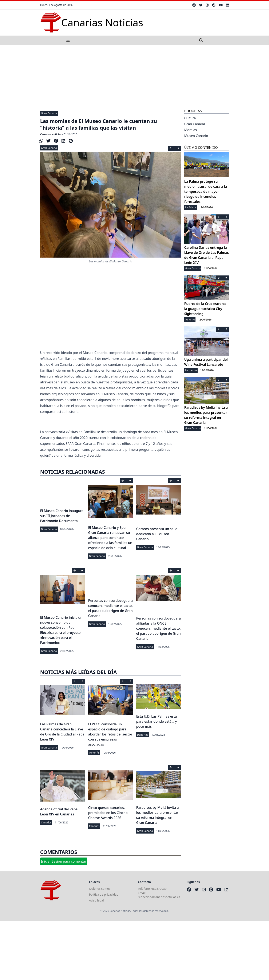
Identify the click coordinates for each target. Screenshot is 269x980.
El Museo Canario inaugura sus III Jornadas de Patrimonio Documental (62, 516)
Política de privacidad (104, 894)
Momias (191, 130)
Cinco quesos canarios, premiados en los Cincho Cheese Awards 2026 (108, 813)
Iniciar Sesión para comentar (64, 861)
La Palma (191, 207)
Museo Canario (196, 136)
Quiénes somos (100, 889)
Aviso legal (96, 900)
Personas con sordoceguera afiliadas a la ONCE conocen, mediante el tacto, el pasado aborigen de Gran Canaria (159, 628)
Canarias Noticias (51, 134)
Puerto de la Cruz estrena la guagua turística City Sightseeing (205, 309)
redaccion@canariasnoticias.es (159, 897)
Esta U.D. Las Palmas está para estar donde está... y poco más (157, 721)
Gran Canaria (49, 113)
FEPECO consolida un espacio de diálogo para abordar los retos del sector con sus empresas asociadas (110, 734)
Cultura (190, 118)
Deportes (143, 735)
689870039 (159, 889)
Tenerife (94, 753)
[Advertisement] (135, 76)
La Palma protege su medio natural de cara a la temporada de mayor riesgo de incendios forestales (206, 191)
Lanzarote (191, 370)
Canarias (46, 822)
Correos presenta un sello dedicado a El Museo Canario (157, 534)
